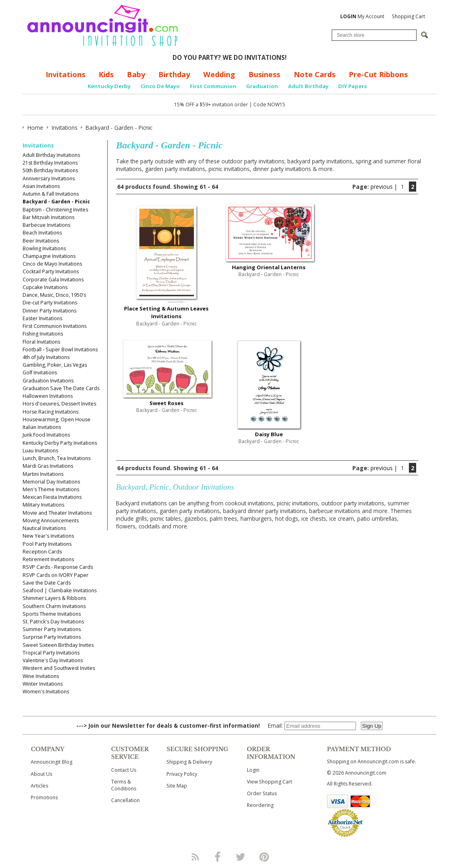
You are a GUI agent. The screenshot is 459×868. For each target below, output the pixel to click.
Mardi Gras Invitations (48, 466)
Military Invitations (43, 505)
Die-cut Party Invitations (50, 303)
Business (264, 74)
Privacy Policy (182, 774)
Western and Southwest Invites (59, 668)
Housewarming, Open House (57, 419)
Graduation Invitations (48, 381)
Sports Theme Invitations (52, 614)
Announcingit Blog (52, 762)
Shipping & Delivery (189, 762)
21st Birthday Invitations (50, 163)
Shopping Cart (408, 16)
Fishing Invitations (43, 334)
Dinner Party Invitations (49, 311)
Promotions (44, 797)
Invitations (65, 74)
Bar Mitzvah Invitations (48, 217)
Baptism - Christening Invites (55, 210)
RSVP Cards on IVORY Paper (56, 575)
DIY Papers (353, 86)
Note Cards (315, 74)
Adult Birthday (308, 86)
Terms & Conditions (124, 785)
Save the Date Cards (47, 583)
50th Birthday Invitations (50, 170)
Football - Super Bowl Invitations (60, 350)
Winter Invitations (43, 684)
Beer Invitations (41, 241)
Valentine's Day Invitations (53, 660)
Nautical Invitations (44, 528)
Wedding (219, 74)
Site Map (177, 786)
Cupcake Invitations (45, 287)
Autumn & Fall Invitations (51, 194)
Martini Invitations (43, 474)
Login (253, 770)
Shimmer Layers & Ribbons (54, 598)
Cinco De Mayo (160, 86)
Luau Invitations (40, 451)
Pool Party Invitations (47, 544)
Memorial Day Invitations (51, 482)
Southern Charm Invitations (54, 606)
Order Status (262, 793)
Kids (106, 74)
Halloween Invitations (48, 396)
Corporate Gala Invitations (53, 280)
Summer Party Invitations (52, 629)
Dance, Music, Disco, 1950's (54, 295)
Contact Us (124, 770)
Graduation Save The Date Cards (61, 388)
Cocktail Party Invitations (51, 271)
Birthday (174, 74)
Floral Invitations (41, 342)
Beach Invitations (42, 233)
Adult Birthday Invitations (51, 155)
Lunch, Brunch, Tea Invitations (57, 458)
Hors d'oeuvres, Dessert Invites (59, 404)
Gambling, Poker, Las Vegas (55, 365)
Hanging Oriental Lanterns (269, 267)
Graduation (262, 86)
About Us (41, 774)
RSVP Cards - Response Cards (58, 567)
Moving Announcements (51, 521)
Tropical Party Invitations (51, 653)
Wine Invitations (41, 676)
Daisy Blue (269, 434)
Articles (39, 786)
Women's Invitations (46, 692)
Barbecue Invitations (46, 225)
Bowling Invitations (44, 248)
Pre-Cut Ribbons (378, 74)
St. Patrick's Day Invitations (53, 622)
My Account (362, 16)
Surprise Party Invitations (52, 637)
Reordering (260, 805)
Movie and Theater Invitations (57, 513)
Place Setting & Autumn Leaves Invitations (166, 312)
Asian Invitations (41, 186)
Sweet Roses (166, 403)
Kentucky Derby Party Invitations (60, 443)
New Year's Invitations (48, 536)
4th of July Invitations (46, 357)
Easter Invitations (42, 318)
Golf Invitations (40, 373)
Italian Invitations (42, 427)
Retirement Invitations (48, 559)
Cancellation (125, 800)
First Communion (213, 86)
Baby (136, 74)
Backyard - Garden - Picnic (56, 202)
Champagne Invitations (49, 256)
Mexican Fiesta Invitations (52, 497)
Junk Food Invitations (46, 435)
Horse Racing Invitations (51, 412)
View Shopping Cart (270, 782)
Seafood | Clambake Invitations (60, 590)
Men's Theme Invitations (51, 489)
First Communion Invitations (55, 326)
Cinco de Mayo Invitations (52, 264)
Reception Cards (42, 552)
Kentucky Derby (109, 86)
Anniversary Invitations (49, 178)
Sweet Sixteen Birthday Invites (58, 645)
